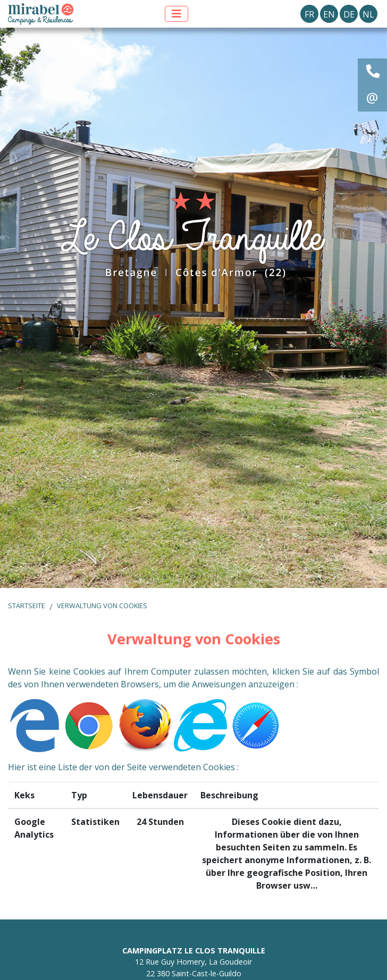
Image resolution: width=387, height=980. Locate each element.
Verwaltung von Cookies (102, 606)
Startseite (27, 606)
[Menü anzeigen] (176, 14)
